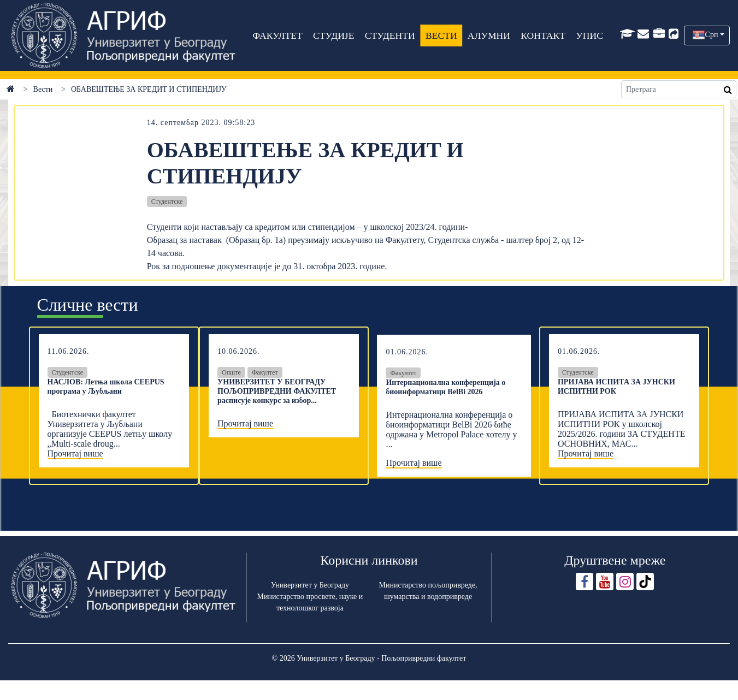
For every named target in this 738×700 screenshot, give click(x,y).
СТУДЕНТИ (390, 35)
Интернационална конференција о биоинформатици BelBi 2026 (445, 387)
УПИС (590, 35)
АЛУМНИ (489, 35)
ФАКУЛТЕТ (278, 35)
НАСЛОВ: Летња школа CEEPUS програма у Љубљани (106, 387)
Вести (43, 89)
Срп (712, 35)
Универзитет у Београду (310, 585)
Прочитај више (75, 453)
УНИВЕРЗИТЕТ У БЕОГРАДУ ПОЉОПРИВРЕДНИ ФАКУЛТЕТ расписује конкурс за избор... (277, 391)
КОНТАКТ (544, 35)
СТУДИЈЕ (333, 35)
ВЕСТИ (441, 35)
